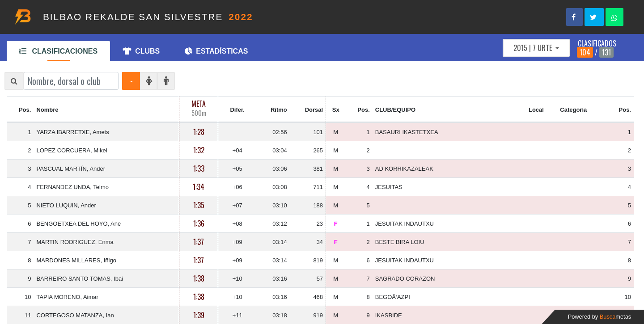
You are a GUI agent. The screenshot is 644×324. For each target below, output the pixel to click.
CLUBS (141, 51)
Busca (615, 317)
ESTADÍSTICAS (216, 51)
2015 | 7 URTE (534, 48)
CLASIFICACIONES (58, 51)
